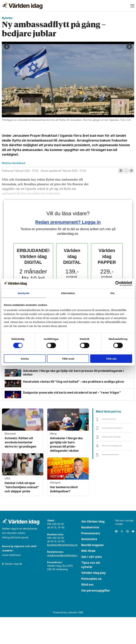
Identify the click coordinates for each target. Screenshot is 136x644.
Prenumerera (91, 560)
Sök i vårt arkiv (92, 584)
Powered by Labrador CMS (68, 639)
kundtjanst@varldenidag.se (62, 572)
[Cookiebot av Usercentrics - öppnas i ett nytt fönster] (118, 283)
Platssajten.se (91, 606)
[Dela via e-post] (131, 171)
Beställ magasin (92, 572)
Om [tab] (112, 293)
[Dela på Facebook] (121, 171)
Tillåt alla (111, 359)
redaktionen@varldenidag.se (63, 582)
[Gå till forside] (22, 6)
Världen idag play (93, 600)
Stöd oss (87, 611)
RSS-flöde (88, 578)
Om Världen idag (93, 548)
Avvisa (25, 359)
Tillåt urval (68, 359)
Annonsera (89, 566)
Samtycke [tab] (24, 293)
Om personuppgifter (96, 617)
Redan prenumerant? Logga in (68, 222)
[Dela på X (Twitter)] (126, 171)
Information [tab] (68, 293)
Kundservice (90, 554)
